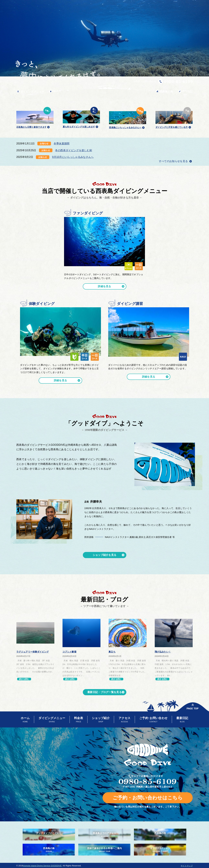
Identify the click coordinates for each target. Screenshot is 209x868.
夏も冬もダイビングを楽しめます (81, 117)
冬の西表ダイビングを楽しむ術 (74, 150)
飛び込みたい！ (163, 652)
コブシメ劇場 (69, 652)
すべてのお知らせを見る (174, 161)
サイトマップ (187, 866)
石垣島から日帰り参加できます (35, 117)
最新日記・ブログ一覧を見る (104, 692)
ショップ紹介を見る (105, 555)
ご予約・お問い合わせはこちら (148, 798)
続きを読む (24, 679)
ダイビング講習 (130, 304)
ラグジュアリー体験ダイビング (33, 652)
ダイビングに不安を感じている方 (174, 117)
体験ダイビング (42, 304)
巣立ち (112, 652)
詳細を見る (104, 286)
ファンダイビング (88, 213)
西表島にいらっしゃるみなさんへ (128, 117)
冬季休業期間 (62, 144)
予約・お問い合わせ (145, 81)
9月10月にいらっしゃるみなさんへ (73, 157)
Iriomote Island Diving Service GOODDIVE (42, 866)
